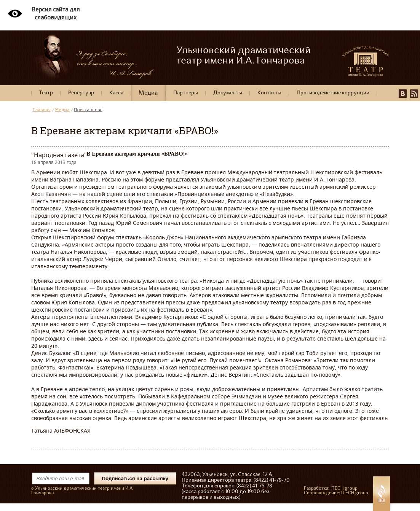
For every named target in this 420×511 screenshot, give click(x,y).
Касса (116, 93)
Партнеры (186, 93)
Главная (42, 110)
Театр (46, 93)
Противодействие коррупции (333, 93)
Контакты (269, 93)
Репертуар (81, 93)
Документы (228, 93)
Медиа (148, 93)
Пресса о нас (88, 110)
